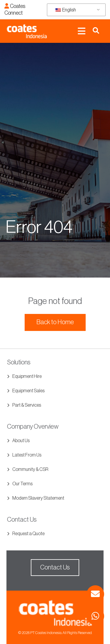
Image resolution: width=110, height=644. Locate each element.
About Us (21, 441)
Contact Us (55, 567)
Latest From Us (27, 455)
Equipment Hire (27, 376)
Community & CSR (30, 469)
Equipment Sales (28, 391)
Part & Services (27, 405)
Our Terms (22, 484)
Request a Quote (28, 534)
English (66, 10)
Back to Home (55, 322)
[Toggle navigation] (82, 31)
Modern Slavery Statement (38, 498)
